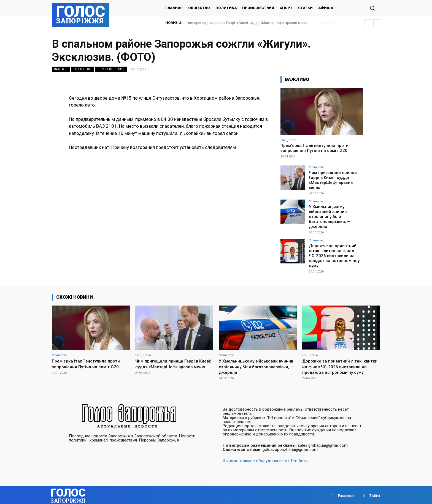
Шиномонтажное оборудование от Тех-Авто (265, 459)
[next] (377, 23)
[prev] (368, 23)
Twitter (375, 494)
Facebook (346, 494)
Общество (83, 69)
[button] (372, 8)
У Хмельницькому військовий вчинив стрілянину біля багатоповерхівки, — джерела (328, 212)
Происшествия (111, 69)
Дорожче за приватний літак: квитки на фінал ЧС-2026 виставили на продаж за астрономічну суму (332, 249)
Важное (61, 69)
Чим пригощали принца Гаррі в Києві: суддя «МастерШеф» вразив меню (247, 23)
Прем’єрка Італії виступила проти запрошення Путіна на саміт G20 (314, 148)
